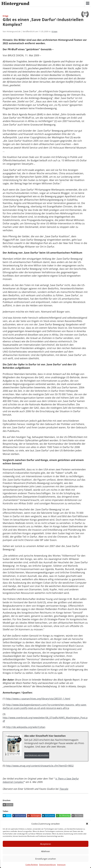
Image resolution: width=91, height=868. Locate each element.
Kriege (54, 31)
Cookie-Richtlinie (32, 865)
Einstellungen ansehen (46, 859)
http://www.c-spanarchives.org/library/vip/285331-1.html (38, 699)
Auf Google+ (34, 816)
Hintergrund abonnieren (37, 755)
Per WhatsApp (63, 816)
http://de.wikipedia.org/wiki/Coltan (26, 727)
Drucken (8, 805)
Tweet (7, 816)
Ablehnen (45, 851)
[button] (87, 824)
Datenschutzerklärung (47, 865)
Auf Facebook (19, 816)
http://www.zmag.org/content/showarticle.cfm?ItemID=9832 (40, 766)
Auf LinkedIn (48, 816)
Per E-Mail (77, 816)
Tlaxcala (64, 789)
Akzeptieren (45, 844)
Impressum (61, 865)
